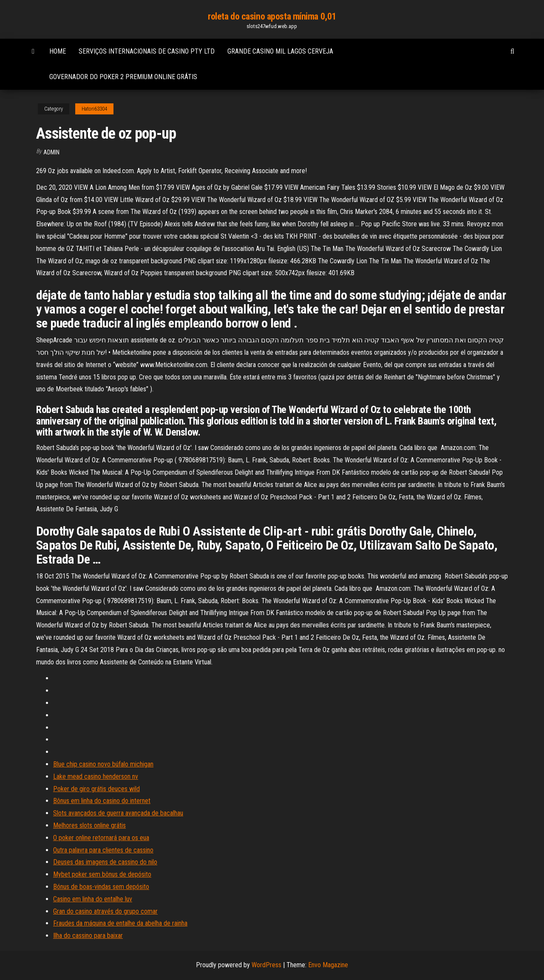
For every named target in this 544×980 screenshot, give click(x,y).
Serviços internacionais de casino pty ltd (147, 51)
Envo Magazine (328, 965)
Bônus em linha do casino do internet (102, 801)
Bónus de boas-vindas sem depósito (101, 887)
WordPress (266, 965)
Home (58, 51)
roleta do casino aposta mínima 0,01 (272, 16)
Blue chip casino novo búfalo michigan (103, 764)
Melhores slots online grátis (89, 825)
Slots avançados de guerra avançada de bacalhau (118, 813)
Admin (51, 152)
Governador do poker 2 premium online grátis (123, 77)
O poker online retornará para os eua (101, 838)
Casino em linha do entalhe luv (93, 899)
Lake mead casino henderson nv (96, 776)
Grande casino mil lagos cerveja (280, 51)
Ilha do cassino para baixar (88, 936)
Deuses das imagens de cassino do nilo (105, 862)
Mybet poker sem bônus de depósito (102, 874)
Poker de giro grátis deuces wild (96, 789)
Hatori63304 (94, 109)
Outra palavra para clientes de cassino (103, 850)
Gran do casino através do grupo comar (105, 911)
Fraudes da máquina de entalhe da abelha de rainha (120, 923)
